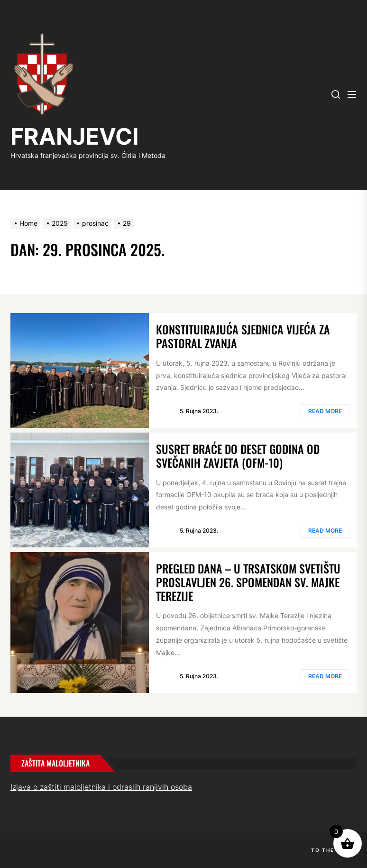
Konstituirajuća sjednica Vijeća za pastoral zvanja (243, 336)
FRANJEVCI (74, 136)
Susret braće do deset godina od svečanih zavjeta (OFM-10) (238, 456)
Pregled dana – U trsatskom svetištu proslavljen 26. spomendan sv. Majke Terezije (248, 582)
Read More (325, 411)
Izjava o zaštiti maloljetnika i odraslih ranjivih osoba (101, 787)
